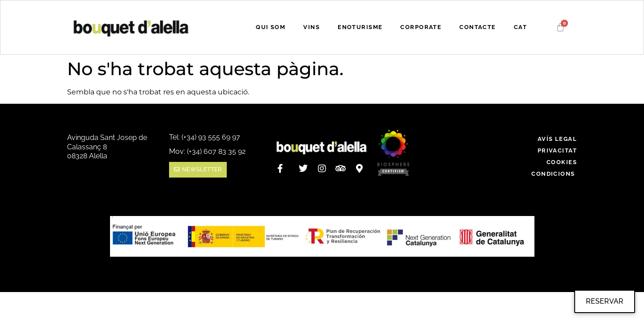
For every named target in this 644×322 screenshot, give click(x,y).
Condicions (554, 174)
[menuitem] (520, 27)
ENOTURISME (360, 27)
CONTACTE (477, 27)
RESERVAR (605, 301)
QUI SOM (271, 27)
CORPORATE (421, 27)
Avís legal (557, 139)
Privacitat (557, 150)
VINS (311, 27)
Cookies (562, 162)
